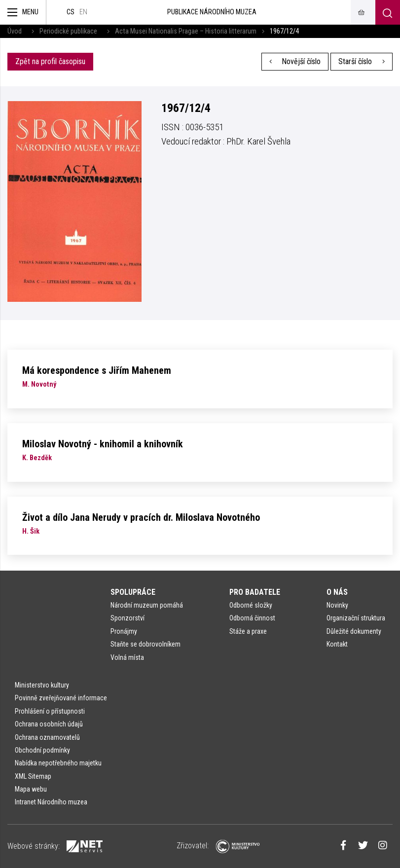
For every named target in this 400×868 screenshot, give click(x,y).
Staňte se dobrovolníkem (145, 644)
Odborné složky (251, 605)
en (83, 12)
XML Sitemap (33, 776)
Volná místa (127, 657)
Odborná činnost (252, 618)
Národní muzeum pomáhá (147, 605)
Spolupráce (133, 592)
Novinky (337, 605)
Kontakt (337, 644)
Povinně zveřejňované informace (61, 698)
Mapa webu (31, 789)
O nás (337, 592)
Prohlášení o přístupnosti (50, 711)
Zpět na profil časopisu (50, 61)
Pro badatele (255, 592)
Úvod (15, 31)
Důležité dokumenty (354, 631)
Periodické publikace (68, 31)
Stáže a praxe (248, 631)
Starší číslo (362, 61)
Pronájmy (124, 631)
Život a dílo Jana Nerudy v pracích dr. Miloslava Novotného (141, 517)
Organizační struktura (356, 618)
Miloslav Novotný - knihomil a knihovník (103, 444)
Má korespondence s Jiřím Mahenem (97, 370)
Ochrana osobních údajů (49, 724)
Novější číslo (295, 61)
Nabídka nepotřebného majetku (58, 763)
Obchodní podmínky (42, 750)
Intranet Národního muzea (51, 802)
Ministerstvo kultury (42, 685)
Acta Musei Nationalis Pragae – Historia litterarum (186, 31)
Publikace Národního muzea (212, 12)
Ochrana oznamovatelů (47, 737)
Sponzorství (127, 618)
